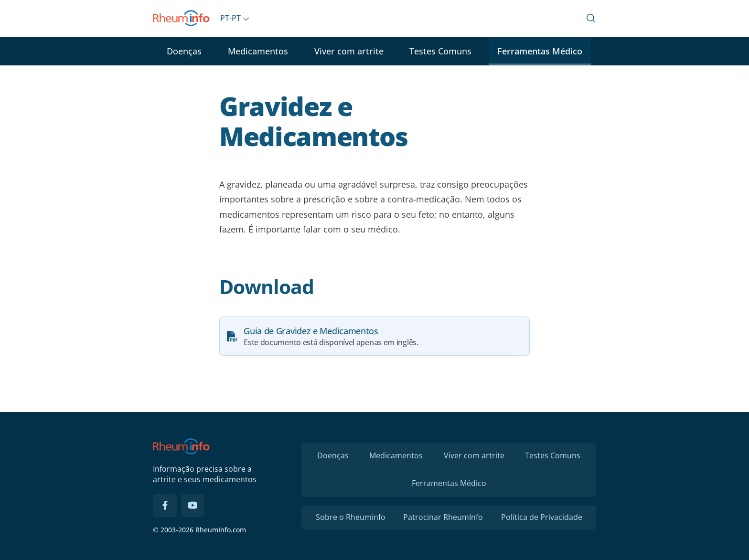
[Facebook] (165, 506)
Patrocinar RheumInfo (443, 517)
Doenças (184, 51)
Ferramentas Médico (540, 51)
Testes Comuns (440, 51)
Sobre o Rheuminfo (351, 517)
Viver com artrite (349, 51)
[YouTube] (193, 506)
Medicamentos (258, 51)
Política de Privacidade (542, 517)
